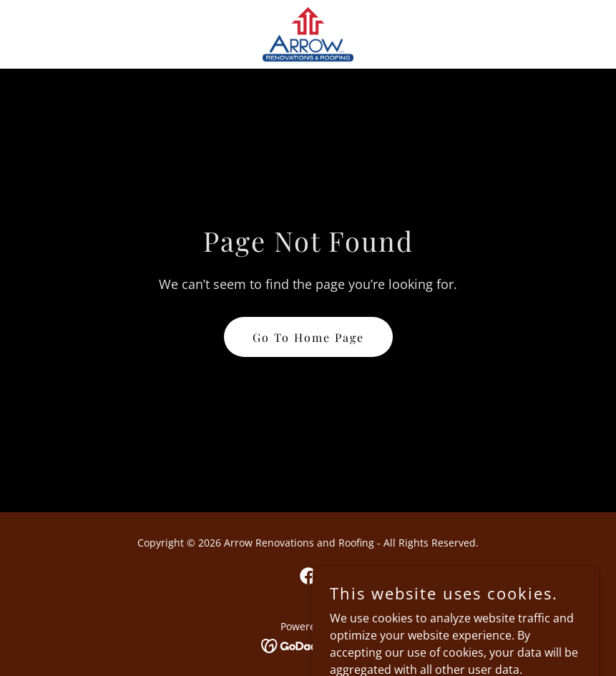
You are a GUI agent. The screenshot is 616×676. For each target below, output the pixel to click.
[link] (308, 34)
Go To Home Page (308, 337)
